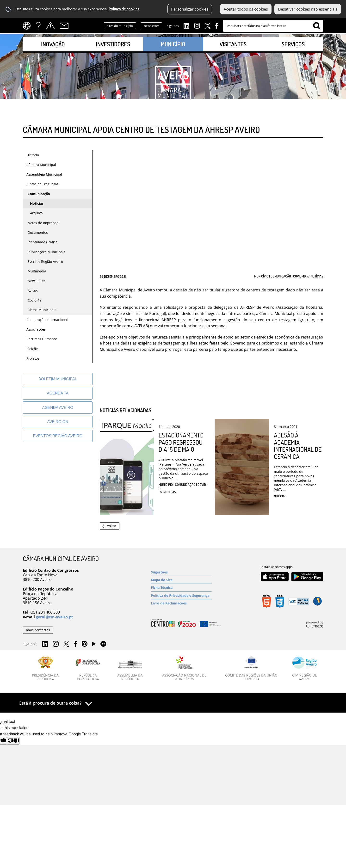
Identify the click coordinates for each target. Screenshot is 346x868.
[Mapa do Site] (181, 580)
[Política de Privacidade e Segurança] (181, 595)
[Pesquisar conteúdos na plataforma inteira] (317, 26)
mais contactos (38, 630)
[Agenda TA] (58, 393)
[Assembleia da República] (130, 671)
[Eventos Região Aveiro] (58, 436)
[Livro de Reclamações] (181, 603)
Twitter (208, 25)
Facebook (217, 25)
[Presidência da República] (45, 669)
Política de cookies (124, 9)
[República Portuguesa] (88, 669)
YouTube (94, 645)
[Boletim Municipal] (58, 379)
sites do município (120, 26)
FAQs (38, 26)
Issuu (85, 644)
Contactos (64, 26)
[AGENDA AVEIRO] (58, 408)
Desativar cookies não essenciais (308, 9)
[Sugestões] (181, 572)
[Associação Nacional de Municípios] (184, 669)
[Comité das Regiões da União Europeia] (251, 669)
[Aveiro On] (58, 422)
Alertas (50, 26)
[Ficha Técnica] (181, 588)
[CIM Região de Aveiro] (305, 669)
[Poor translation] (13, 741)
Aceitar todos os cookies (246, 9)
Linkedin (186, 25)
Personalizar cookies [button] (190, 9)
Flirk (103, 644)
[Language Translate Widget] (28, 26)
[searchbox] (273, 26)
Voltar (112, 526)
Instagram (197, 25)
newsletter (151, 26)
